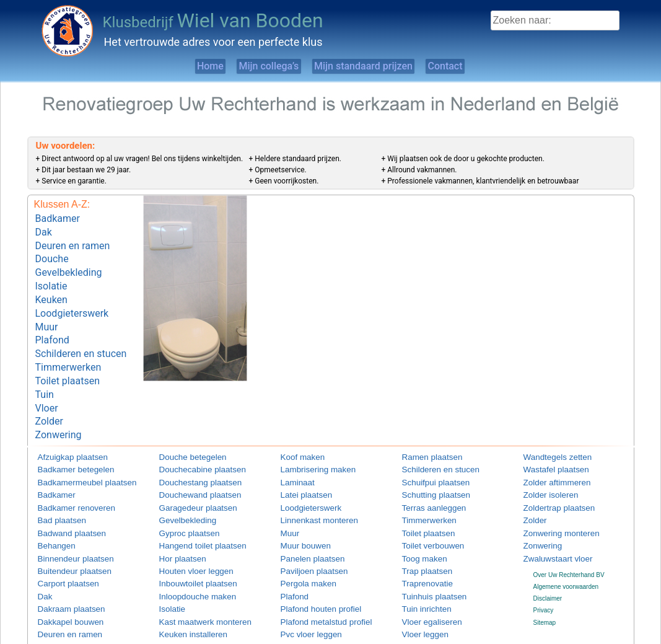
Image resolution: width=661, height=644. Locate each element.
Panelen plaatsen (304, 522)
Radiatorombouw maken (314, 617)
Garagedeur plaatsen (188, 474)
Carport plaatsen (61, 546)
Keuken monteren (184, 605)
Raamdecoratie (302, 605)
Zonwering (59, 404)
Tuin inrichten (421, 569)
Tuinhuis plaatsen (426, 558)
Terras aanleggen (426, 474)
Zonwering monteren (552, 498)
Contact (476, 66)
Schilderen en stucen (81, 334)
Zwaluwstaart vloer (549, 522)
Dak (44, 229)
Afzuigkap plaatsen (64, 427)
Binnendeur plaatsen (66, 522)
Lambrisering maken (309, 439)
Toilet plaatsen (68, 358)
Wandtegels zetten (549, 427)
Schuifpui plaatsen (427, 450)
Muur (47, 311)
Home (177, 66)
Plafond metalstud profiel (315, 581)
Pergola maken (301, 546)
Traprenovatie (421, 546)
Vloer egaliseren (424, 581)
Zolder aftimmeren (549, 450)
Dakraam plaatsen (63, 569)
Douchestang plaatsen (190, 450)
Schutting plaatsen (427, 462)
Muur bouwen (300, 510)
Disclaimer (548, 561)
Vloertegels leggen (428, 605)
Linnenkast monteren (309, 486)
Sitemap (545, 584)
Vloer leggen (419, 593)
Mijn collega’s (257, 66)
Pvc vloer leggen (304, 593)
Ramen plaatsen (425, 427)
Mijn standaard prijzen (373, 66)
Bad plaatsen (56, 486)
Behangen (52, 510)
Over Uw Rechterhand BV (569, 536)
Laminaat (293, 450)
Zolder (49, 393)
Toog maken (419, 522)
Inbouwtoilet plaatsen (188, 546)
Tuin (45, 369)
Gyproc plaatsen (182, 498)
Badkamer (58, 217)
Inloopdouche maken (188, 558)
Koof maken (297, 427)
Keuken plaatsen (182, 617)
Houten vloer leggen (187, 533)
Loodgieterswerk (72, 299)
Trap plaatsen (421, 533)
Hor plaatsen (177, 522)
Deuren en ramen (73, 241)
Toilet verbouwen (425, 510)
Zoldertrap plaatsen (550, 474)
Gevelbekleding (69, 264)
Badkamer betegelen (66, 439)
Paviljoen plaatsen (306, 533)
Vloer (47, 381)
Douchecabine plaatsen (192, 439)
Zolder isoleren (544, 462)
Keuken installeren (185, 593)
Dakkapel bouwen (63, 581)
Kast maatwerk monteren (194, 581)
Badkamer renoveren (67, 474)
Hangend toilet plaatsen (192, 510)
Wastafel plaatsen (548, 439)
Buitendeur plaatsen (65, 533)
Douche (52, 253)
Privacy (544, 572)
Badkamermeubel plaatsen (75, 450)
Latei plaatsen (300, 462)
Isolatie (51, 276)
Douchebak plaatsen (66, 617)
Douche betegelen (184, 427)
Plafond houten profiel (311, 569)
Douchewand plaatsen (190, 462)
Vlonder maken (423, 617)
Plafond (52, 323)
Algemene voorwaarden (566, 548)
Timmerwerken (68, 346)
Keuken (51, 287)
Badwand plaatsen (63, 498)
